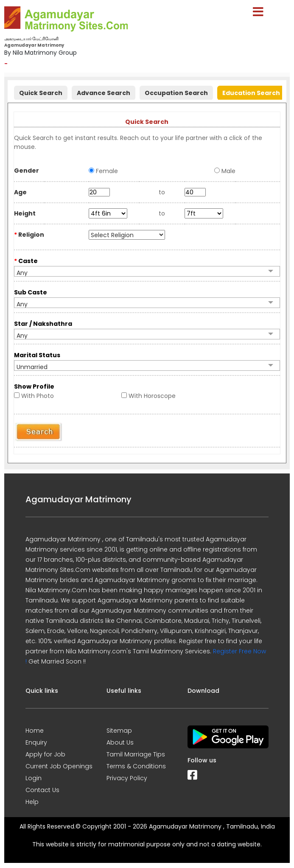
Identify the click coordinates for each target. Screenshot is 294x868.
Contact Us (42, 790)
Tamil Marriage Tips (136, 754)
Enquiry (36, 742)
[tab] (41, 92)
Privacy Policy (127, 778)
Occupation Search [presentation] (176, 93)
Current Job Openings (59, 766)
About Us (120, 742)
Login (34, 778)
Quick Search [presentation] (41, 93)
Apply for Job (45, 754)
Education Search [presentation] (251, 93)
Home (35, 731)
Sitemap (119, 731)
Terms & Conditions (136, 766)
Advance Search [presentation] (104, 93)
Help (32, 802)
